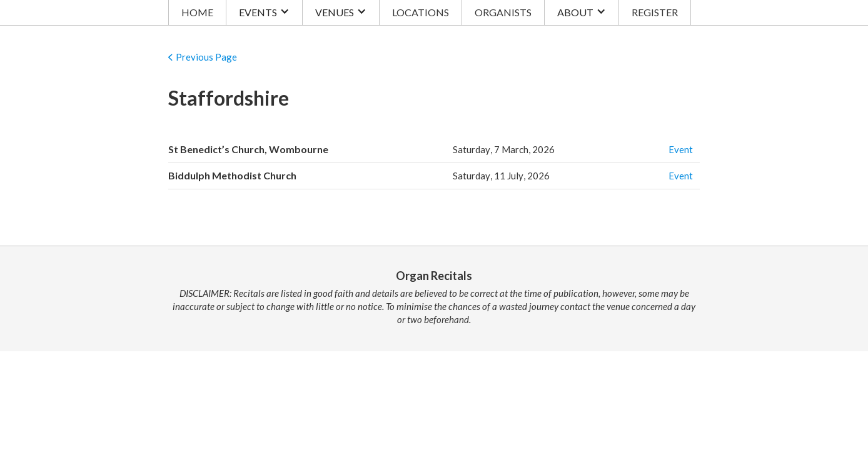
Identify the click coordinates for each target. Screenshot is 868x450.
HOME (197, 12)
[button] (264, 12)
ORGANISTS (503, 12)
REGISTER (655, 12)
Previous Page (206, 57)
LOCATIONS (421, 12)
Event (681, 149)
